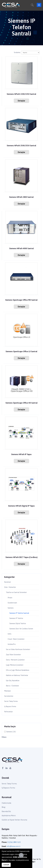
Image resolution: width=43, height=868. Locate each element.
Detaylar (21, 101)
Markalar (8, 691)
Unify (10, 634)
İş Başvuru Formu (10, 706)
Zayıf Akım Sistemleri (13, 655)
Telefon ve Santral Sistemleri (16, 592)
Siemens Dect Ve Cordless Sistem (21, 629)
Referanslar (8, 712)
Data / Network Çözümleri (15, 660)
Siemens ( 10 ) (11, 732)
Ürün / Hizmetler (10, 587)
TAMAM (6, 865)
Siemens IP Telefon (16, 618)
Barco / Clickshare (12, 686)
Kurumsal (7, 582)
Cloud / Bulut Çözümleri (16, 639)
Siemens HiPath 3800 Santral (21, 197)
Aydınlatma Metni (9, 816)
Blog (3, 807)
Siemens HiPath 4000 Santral (21, 248)
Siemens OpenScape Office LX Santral (21, 351)
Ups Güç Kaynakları (13, 681)
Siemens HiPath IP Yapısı (21, 454)
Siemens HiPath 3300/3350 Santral (21, 94)
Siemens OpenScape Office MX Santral (21, 300)
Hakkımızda (6, 803)
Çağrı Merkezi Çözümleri (15, 665)
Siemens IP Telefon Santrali (19, 613)
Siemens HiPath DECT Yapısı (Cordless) (21, 557)
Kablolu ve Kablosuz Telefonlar (17, 675)
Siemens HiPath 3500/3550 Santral (21, 146)
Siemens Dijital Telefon (18, 623)
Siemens (11, 608)
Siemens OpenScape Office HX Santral (21, 403)
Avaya (10, 598)
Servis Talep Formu (11, 701)
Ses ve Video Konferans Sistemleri (18, 649)
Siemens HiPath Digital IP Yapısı (21, 506)
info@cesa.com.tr (14, 846)
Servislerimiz (9, 696)
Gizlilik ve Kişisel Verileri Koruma (14, 820)
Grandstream (12, 603)
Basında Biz (6, 811)
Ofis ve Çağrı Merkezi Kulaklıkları (18, 670)
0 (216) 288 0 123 (14, 842)
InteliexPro (12, 644)
